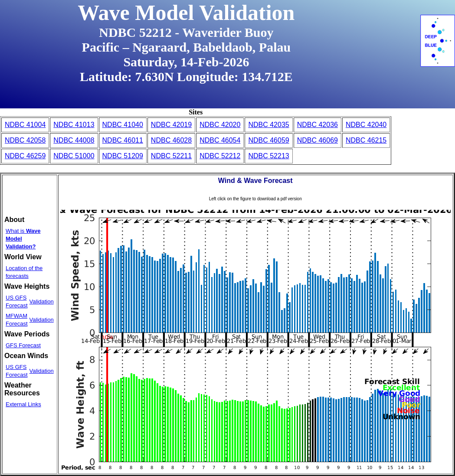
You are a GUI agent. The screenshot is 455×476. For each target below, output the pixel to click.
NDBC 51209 (123, 156)
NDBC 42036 (318, 125)
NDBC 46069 (318, 140)
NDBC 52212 (220, 156)
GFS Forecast (23, 345)
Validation (42, 302)
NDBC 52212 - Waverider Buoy (186, 32)
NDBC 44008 (74, 140)
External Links (23, 404)
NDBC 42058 (25, 140)
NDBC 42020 (220, 125)
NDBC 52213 (268, 156)
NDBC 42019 (171, 125)
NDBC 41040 (123, 125)
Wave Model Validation (186, 13)
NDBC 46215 (366, 140)
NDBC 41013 (74, 125)
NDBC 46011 (123, 140)
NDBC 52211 (171, 156)
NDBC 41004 (25, 125)
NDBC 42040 (366, 125)
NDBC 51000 (74, 156)
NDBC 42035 (268, 125)
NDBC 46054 (220, 140)
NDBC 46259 (25, 156)
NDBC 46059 (268, 140)
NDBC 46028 (171, 140)
